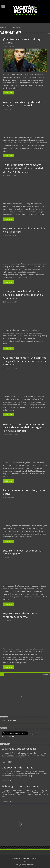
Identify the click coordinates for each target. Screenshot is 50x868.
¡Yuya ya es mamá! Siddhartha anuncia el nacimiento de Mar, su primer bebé (23, 295)
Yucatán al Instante (9, 721)
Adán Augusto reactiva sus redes (21, 786)
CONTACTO (17, 858)
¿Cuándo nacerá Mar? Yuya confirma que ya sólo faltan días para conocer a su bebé (25, 361)
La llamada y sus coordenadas (19, 749)
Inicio (2, 28)
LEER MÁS (8, 93)
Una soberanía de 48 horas (17, 768)
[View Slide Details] (21, 696)
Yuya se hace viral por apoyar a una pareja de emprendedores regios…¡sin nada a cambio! (24, 427)
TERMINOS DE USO (30, 858)
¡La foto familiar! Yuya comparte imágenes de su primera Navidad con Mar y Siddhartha (23, 168)
